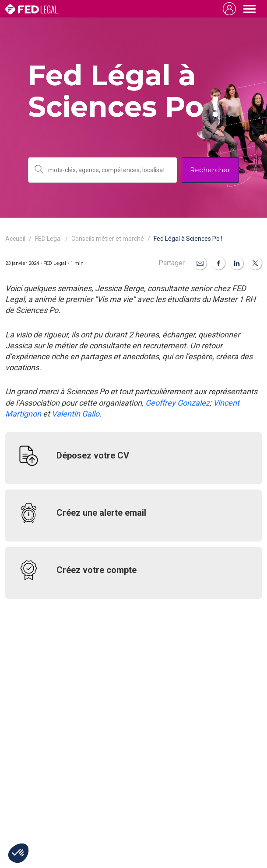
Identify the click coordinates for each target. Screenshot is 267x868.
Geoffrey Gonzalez (177, 403)
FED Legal (48, 239)
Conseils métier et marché (108, 239)
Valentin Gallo (76, 414)
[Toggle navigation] (249, 9)
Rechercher (210, 170)
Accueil (15, 239)
